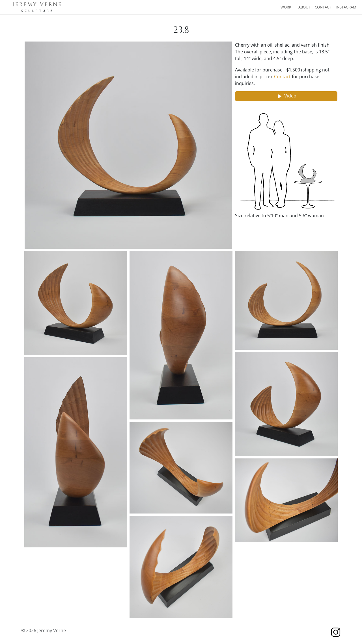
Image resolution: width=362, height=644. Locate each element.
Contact (323, 7)
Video (286, 96)
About (304, 7)
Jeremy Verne (37, 5)
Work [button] (286, 7)
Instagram (346, 7)
